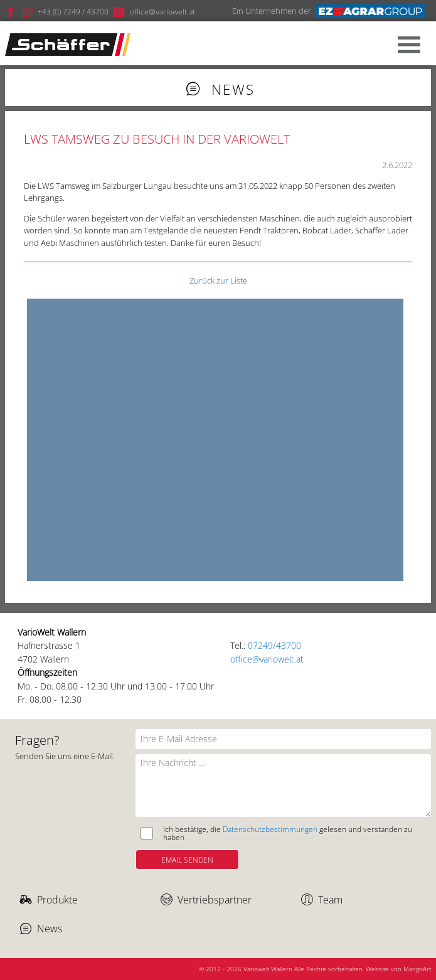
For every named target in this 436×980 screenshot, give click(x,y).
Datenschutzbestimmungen (270, 829)
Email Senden (187, 860)
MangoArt (417, 969)
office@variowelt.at (267, 659)
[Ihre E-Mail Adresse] (283, 739)
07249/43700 (274, 645)
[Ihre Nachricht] (283, 786)
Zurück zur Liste (218, 280)
